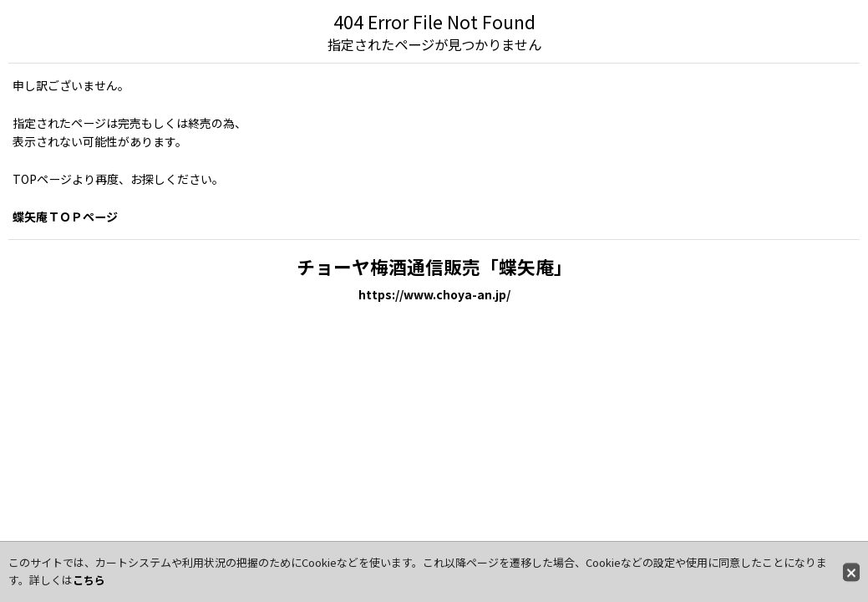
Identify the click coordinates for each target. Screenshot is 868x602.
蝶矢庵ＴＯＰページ (65, 217)
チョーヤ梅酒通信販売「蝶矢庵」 (434, 266)
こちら (89, 580)
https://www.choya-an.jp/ (434, 294)
